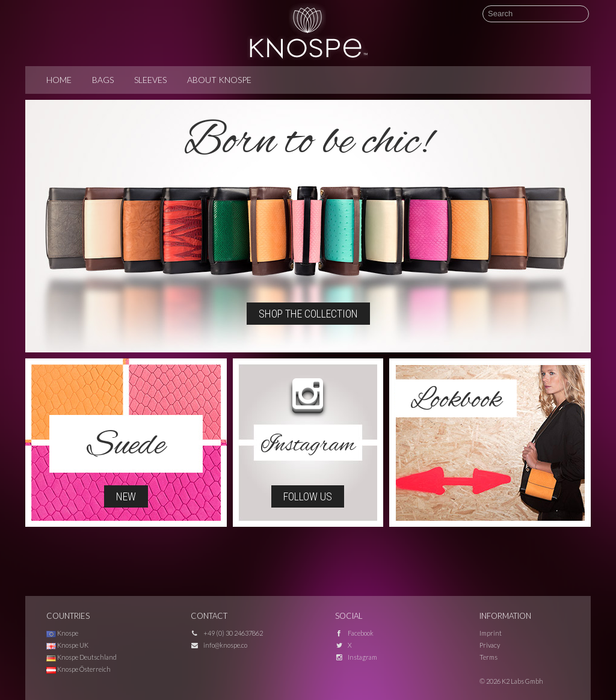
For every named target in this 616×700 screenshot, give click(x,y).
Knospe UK (67, 645)
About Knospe (219, 80)
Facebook (361, 633)
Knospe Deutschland (82, 657)
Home (59, 80)
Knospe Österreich (79, 669)
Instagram (362, 657)
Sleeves (150, 80)
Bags (103, 80)
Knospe (62, 633)
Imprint (491, 633)
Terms (488, 657)
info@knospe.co (225, 645)
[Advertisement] (308, 560)
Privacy (490, 645)
